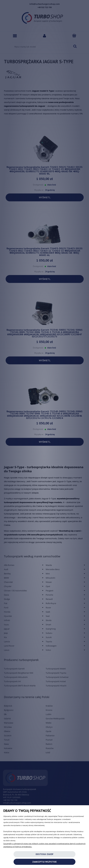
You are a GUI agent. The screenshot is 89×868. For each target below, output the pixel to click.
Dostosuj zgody (44, 854)
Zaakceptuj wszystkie (44, 862)
